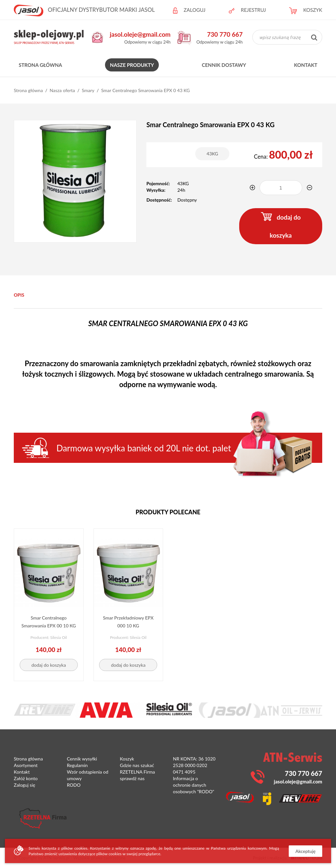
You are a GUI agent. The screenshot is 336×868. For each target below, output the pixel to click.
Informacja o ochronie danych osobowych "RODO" (194, 785)
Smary (88, 90)
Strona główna (40, 65)
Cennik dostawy (224, 65)
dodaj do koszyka (281, 226)
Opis (19, 295)
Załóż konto (26, 778)
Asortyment (26, 765)
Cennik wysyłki (82, 759)
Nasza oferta (62, 90)
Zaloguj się (24, 785)
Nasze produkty (132, 65)
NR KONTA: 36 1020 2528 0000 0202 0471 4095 (194, 765)
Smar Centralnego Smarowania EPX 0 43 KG (145, 90)
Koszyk (127, 759)
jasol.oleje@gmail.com (140, 34)
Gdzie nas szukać (137, 765)
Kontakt (306, 65)
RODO (74, 785)
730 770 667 (225, 34)
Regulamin (77, 765)
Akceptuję (305, 851)
